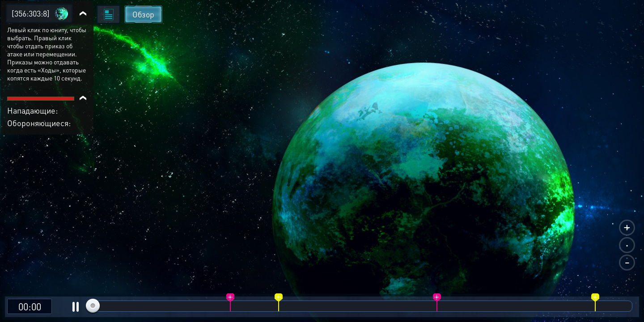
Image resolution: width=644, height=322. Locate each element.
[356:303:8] (31, 13)
